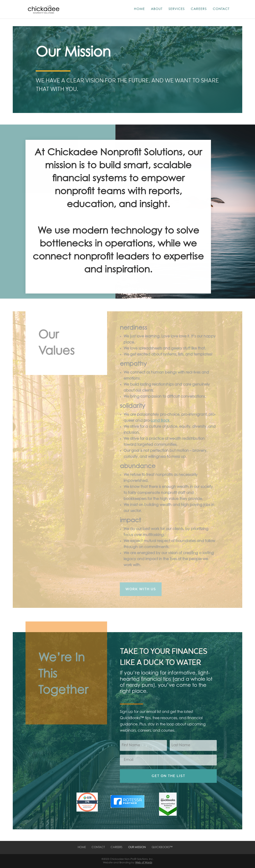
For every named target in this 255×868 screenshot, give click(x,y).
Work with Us (141, 589)
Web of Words (144, 863)
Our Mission (137, 847)
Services (177, 9)
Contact (221, 9)
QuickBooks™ (162, 847)
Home (139, 9)
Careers (199, 9)
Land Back (160, 421)
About (157, 9)
